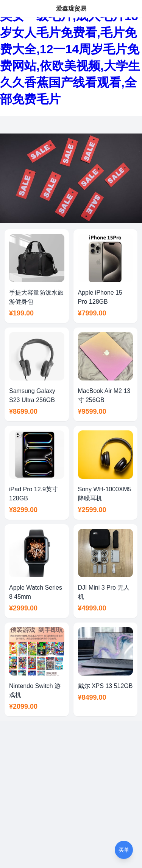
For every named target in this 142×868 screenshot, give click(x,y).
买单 (124, 850)
